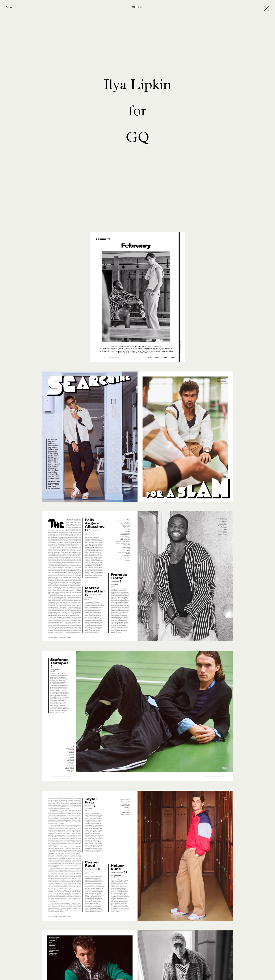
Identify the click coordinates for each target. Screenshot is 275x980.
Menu (10, 7)
